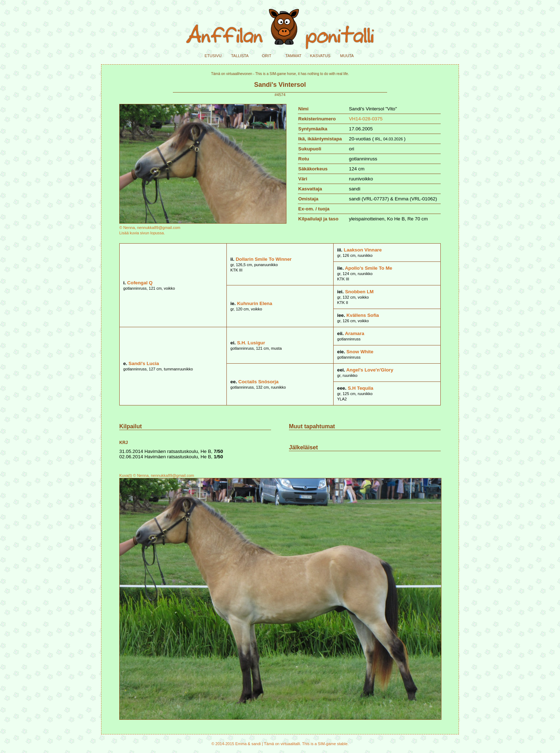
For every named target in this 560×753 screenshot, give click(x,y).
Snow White (360, 352)
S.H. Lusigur (251, 343)
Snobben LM (359, 292)
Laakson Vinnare (362, 250)
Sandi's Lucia (144, 363)
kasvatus (320, 55)
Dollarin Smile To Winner (264, 259)
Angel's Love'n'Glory (370, 370)
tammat (293, 55)
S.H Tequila (361, 388)
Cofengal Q (140, 283)
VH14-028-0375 (366, 119)
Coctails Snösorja (258, 382)
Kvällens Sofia (363, 315)
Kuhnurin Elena (255, 303)
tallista (240, 55)
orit (266, 55)
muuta (347, 55)
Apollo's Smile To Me (369, 268)
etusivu (213, 55)
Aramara (355, 333)
